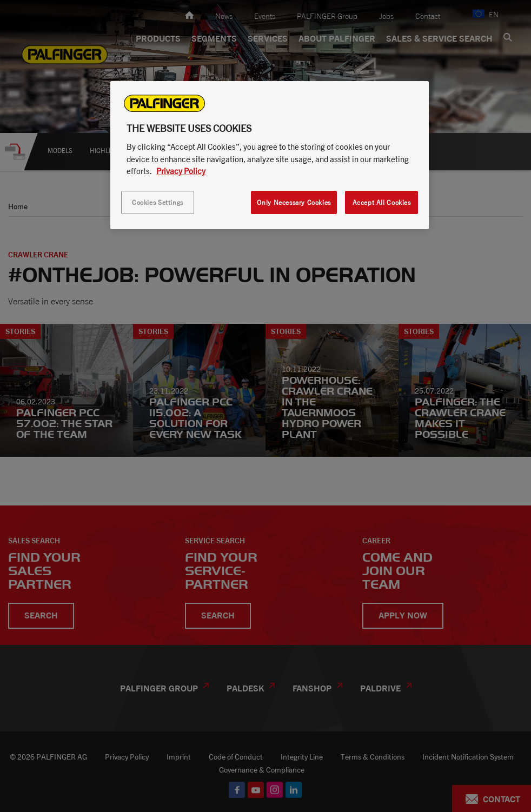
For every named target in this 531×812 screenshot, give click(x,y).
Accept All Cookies (382, 202)
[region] (270, 155)
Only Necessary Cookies (294, 202)
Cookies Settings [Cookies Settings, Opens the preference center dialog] (158, 202)
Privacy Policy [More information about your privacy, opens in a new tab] (181, 171)
